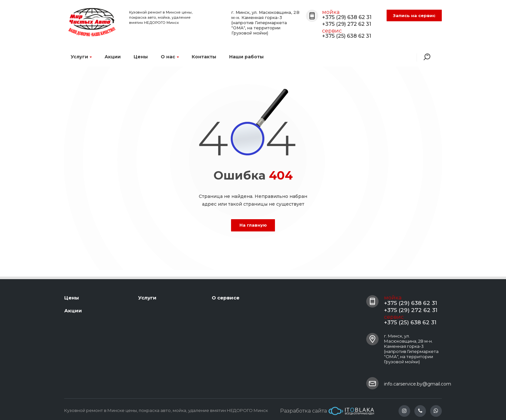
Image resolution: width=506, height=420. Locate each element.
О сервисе (226, 298)
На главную (253, 225)
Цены (141, 57)
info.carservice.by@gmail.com (418, 384)
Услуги (81, 57)
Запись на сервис (414, 15)
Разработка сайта (327, 411)
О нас (170, 57)
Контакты (204, 57)
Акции (113, 57)
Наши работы (246, 57)
